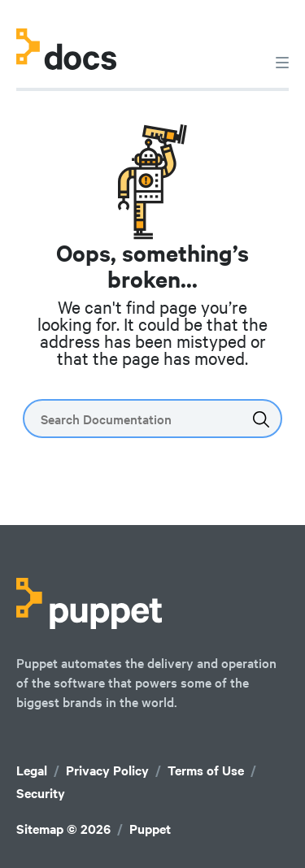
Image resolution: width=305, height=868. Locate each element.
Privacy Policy (107, 770)
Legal (32, 770)
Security (41, 793)
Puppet (150, 829)
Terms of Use (206, 770)
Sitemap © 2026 (63, 829)
